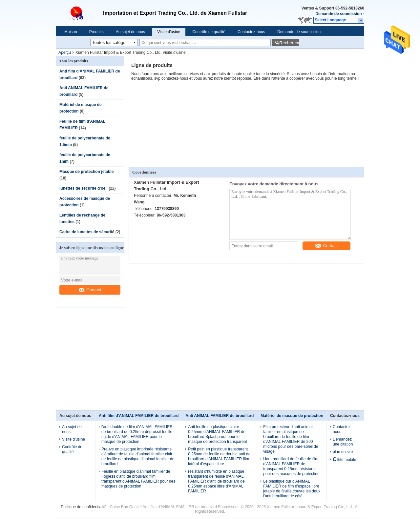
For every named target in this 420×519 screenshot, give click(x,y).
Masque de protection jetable (86, 172)
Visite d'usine (169, 32)
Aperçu (65, 52)
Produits (96, 32)
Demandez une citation (343, 442)
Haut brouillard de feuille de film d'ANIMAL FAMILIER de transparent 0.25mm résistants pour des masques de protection (291, 466)
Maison (71, 32)
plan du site (343, 452)
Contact (90, 290)
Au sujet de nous (130, 32)
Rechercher (289, 43)
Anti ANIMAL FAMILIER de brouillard (220, 416)
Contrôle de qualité (209, 32)
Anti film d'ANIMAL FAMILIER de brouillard (139, 416)
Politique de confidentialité (84, 507)
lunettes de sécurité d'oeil (84, 188)
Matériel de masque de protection (292, 416)
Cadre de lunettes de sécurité (87, 232)
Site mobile (344, 460)
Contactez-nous (251, 32)
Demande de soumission (338, 14)
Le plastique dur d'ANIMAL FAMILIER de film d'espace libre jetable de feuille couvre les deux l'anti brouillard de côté (292, 489)
